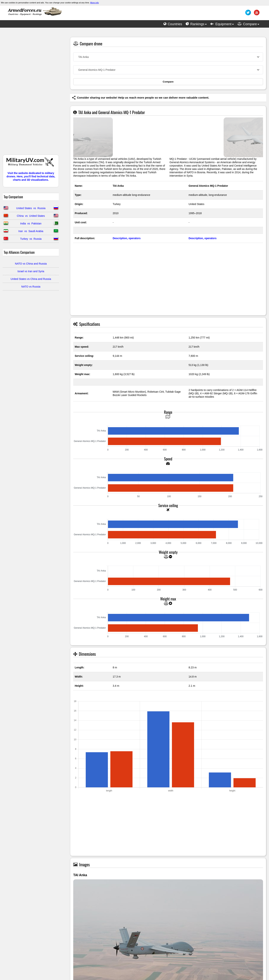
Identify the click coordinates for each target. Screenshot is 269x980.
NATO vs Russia (31, 287)
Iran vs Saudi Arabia (31, 231)
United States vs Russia (31, 208)
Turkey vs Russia (31, 239)
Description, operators (127, 238)
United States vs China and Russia (31, 279)
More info (95, 3)
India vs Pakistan (31, 223)
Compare (168, 82)
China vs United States (31, 216)
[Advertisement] (31, 93)
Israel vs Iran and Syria (31, 271)
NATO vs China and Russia (31, 264)
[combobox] (168, 57)
